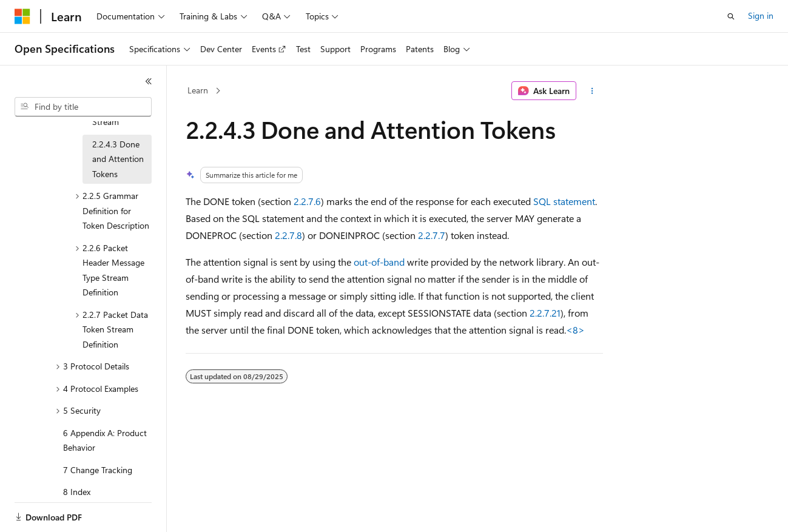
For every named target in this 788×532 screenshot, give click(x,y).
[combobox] (83, 107)
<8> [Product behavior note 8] (575, 330)
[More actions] (592, 91)
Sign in (761, 15)
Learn (198, 90)
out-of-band (379, 262)
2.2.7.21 (545, 313)
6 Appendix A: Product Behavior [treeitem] (105, 436)
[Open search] (731, 16)
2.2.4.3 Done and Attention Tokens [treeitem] (118, 154)
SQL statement (564, 201)
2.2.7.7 (432, 235)
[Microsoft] (22, 16)
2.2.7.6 (307, 201)
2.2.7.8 (288, 235)
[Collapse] (149, 81)
